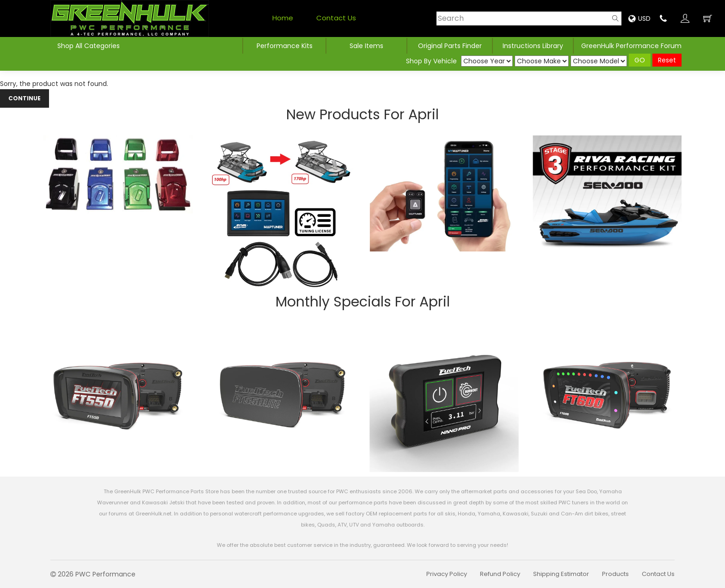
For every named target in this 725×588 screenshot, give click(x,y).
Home (283, 18)
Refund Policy (500, 574)
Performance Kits (285, 46)
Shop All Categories (89, 46)
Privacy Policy (447, 574)
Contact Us (336, 18)
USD (639, 18)
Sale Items (366, 46)
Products (615, 574)
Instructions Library (533, 46)
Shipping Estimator (561, 574)
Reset (667, 60)
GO (640, 60)
